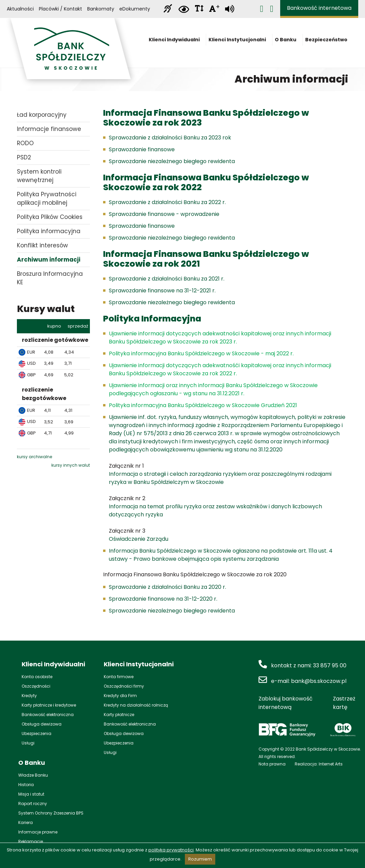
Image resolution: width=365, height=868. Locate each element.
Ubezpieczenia (36, 733)
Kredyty (29, 696)
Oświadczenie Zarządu (139, 539)
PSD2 (24, 157)
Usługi (28, 743)
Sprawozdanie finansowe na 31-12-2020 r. (163, 599)
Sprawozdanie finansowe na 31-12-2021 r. (162, 291)
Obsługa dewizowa (42, 724)
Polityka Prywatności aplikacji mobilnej (47, 198)
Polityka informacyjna (49, 231)
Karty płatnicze (119, 715)
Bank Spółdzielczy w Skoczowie (71, 52)
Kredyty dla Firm (120, 696)
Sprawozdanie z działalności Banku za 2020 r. (167, 587)
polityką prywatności (171, 850)
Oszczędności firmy (124, 686)
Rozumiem (200, 859)
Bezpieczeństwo (326, 42)
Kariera (26, 822)
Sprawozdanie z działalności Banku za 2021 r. (167, 279)
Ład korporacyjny (42, 115)
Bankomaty (101, 9)
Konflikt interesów (42, 245)
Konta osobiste (37, 677)
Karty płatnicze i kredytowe (49, 705)
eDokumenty (135, 9)
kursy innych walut (71, 465)
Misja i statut (31, 794)
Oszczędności (36, 686)
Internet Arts (331, 764)
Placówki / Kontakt (60, 9)
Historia (26, 785)
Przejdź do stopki (183, 0)
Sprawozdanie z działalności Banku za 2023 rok (170, 138)
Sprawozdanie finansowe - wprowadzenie (164, 214)
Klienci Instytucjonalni (239, 42)
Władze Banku (33, 775)
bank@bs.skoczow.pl (319, 681)
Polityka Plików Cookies (50, 217)
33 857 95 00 (330, 665)
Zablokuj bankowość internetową (286, 703)
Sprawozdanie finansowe (142, 149)
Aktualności (20, 9)
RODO (25, 143)
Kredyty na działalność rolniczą (136, 705)
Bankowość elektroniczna (48, 715)
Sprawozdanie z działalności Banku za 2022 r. (167, 202)
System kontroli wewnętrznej (39, 176)
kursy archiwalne (34, 457)
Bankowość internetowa (319, 8)
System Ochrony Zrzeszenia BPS (51, 813)
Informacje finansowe (49, 129)
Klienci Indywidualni (176, 42)
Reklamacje (31, 841)
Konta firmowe (119, 677)
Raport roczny (33, 804)
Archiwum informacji (49, 260)
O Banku (287, 42)
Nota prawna (272, 764)
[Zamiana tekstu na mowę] (230, 9)
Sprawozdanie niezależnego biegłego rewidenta (172, 161)
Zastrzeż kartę (344, 703)
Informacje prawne (38, 832)
